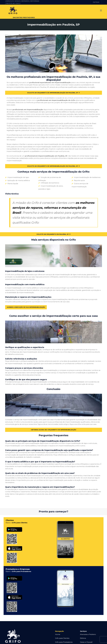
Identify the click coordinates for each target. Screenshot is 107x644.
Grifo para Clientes (62, 634)
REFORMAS (35, 1)
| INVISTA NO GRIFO (13, 4)
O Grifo (58, 642)
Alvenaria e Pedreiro (88, 630)
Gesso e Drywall (86, 638)
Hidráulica (84, 642)
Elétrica (83, 634)
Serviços (83, 627)
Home (58, 630)
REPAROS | (26, 1)
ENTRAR (96, 2)
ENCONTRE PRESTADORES (24, 17)
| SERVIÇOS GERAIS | (13, 1)
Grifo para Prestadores (64, 638)
